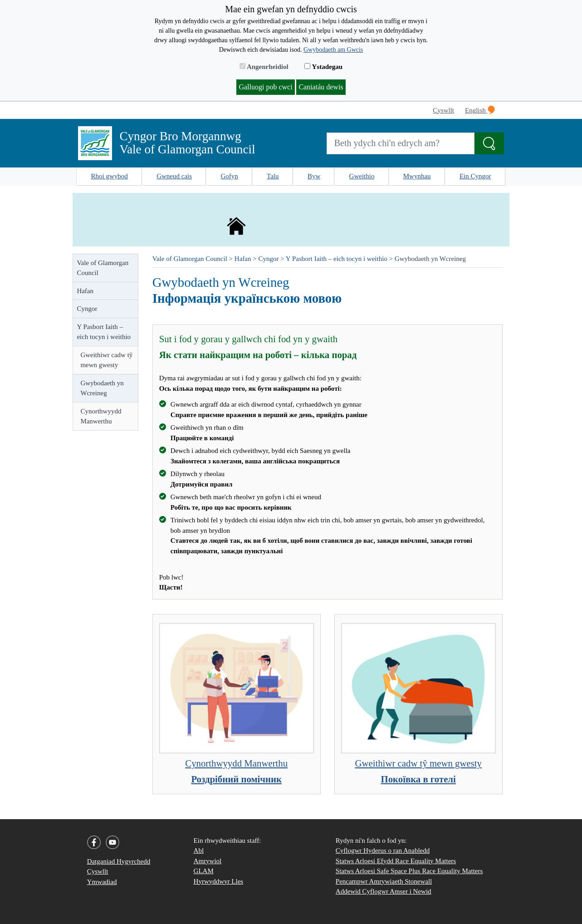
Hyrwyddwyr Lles (219, 881)
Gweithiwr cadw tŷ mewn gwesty (106, 360)
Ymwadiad (102, 882)
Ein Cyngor (475, 176)
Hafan (85, 291)
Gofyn (229, 176)
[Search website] (401, 143)
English (480, 110)
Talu (273, 176)
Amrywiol (208, 861)
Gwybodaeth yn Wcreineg (102, 388)
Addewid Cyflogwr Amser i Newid (384, 891)
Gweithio (362, 176)
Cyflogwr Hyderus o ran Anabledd (383, 850)
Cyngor (87, 309)
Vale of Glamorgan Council (103, 268)
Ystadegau (323, 67)
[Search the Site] (489, 143)
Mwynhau (417, 176)
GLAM (204, 871)
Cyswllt (443, 110)
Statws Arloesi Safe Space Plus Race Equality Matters (409, 871)
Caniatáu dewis (321, 87)
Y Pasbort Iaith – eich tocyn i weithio (104, 332)
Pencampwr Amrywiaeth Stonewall (384, 881)
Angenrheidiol (264, 67)
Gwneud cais (174, 176)
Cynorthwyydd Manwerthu (101, 416)
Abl (199, 850)
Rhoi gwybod (110, 176)
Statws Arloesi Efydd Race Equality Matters (396, 861)
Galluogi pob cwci (265, 87)
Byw (314, 176)
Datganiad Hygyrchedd (119, 861)
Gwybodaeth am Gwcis (333, 50)
